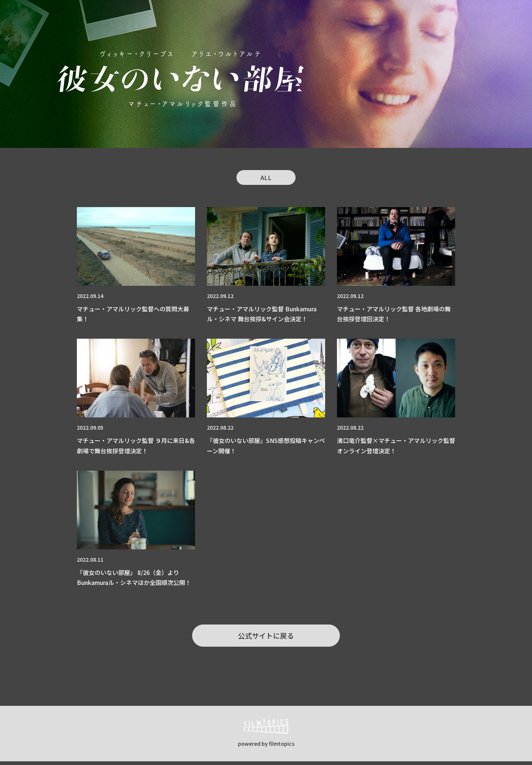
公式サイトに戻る (266, 638)
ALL (266, 178)
